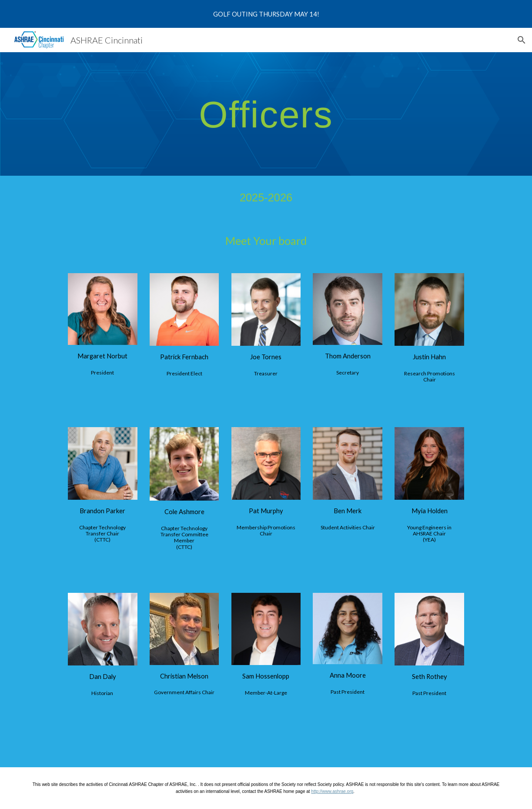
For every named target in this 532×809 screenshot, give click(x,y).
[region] (266, 14)
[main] (266, 114)
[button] (522, 40)
